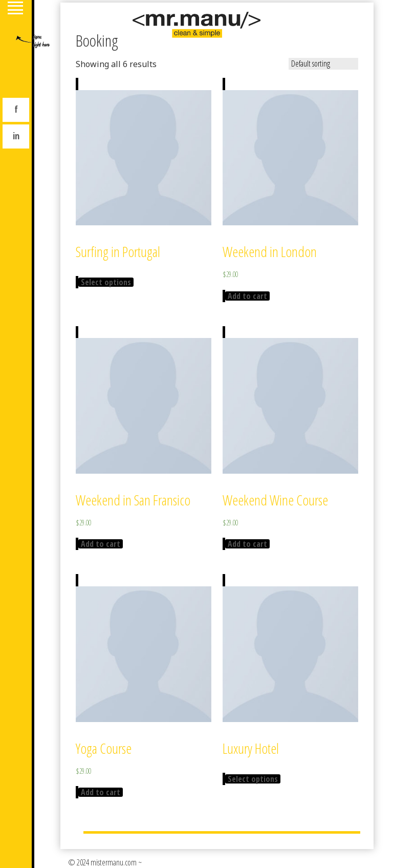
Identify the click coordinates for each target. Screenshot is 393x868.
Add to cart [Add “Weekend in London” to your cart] (247, 296)
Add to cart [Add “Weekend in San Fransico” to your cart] (101, 544)
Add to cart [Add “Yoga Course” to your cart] (101, 792)
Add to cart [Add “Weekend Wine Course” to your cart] (247, 544)
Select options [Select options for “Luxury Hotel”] (253, 779)
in (16, 136)
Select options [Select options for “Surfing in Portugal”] (106, 282)
